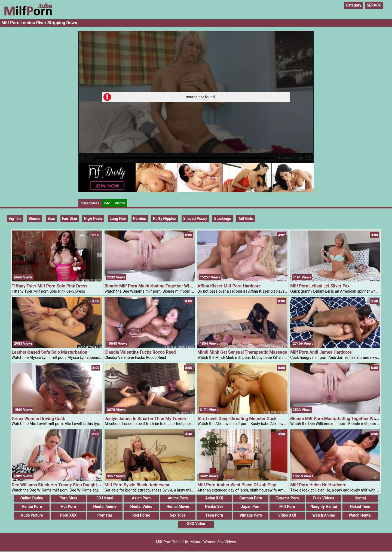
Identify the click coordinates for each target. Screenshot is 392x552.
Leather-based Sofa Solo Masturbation (50, 352)
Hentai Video (141, 506)
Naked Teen (360, 506)
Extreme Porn (287, 498)
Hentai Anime (105, 506)
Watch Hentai (360, 515)
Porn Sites (68, 498)
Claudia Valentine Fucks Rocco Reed (140, 352)
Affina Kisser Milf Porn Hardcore (229, 286)
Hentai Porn (32, 506)
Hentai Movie (178, 506)
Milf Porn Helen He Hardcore (318, 485)
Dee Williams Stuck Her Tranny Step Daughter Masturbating (70, 485)
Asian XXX (214, 498)
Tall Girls (245, 219)
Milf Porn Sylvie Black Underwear (137, 485)
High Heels (93, 219)
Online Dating (32, 498)
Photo (120, 203)
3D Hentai (105, 498)
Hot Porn (68, 506)
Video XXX (287, 515)
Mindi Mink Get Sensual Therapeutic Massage (242, 352)
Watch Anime (324, 515)
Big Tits (15, 219)
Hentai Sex (214, 506)
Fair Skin (70, 219)
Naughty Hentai (324, 506)
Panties (140, 219)
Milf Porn (287, 506)
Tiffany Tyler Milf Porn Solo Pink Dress (50, 286)
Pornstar (105, 515)
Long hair (118, 219)
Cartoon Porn (251, 498)
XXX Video (196, 524)
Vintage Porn (251, 515)
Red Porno (141, 515)
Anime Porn (178, 498)
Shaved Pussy (195, 219)
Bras (51, 219)
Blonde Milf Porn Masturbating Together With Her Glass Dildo (164, 286)
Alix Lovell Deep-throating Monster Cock (237, 419)
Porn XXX (68, 515)
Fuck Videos (324, 498)
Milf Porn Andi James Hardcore (321, 352)
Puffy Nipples (165, 219)
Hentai (360, 498)
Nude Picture (32, 515)
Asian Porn (141, 498)
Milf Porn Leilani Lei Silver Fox (320, 286)
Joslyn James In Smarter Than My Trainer (146, 419)
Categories (90, 203)
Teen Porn (214, 515)
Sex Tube (178, 515)
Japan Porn (251, 506)
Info (107, 203)
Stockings (223, 219)
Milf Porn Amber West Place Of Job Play (237, 485)
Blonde (35, 219)
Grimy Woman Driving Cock (38, 419)
